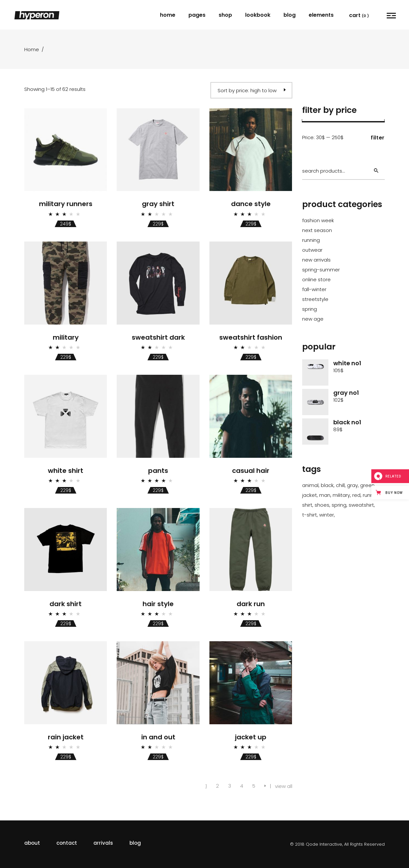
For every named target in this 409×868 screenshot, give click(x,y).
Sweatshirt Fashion (251, 337)
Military (66, 337)
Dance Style (251, 204)
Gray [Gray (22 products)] (352, 485)
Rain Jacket (66, 737)
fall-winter (314, 289)
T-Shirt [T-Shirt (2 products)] (310, 515)
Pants (158, 471)
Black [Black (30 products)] (327, 485)
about (32, 843)
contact (67, 843)
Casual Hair (251, 471)
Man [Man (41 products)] (325, 495)
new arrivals (316, 260)
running (311, 240)
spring (310, 309)
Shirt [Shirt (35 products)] (307, 505)
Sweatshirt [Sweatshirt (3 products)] (361, 505)
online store (316, 279)
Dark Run (251, 604)
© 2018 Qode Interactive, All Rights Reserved (337, 844)
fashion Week (318, 220)
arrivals (103, 843)
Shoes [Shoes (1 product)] (322, 505)
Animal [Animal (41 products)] (310, 485)
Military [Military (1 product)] (341, 495)
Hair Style (158, 604)
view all (284, 786)
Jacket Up (251, 737)
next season (317, 230)
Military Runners (66, 204)
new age (313, 319)
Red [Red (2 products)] (356, 495)
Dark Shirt (66, 604)
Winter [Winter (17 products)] (327, 515)
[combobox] (251, 90)
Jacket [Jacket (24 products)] (310, 495)
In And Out (158, 737)
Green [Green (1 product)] (367, 485)
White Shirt (66, 471)
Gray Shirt (158, 204)
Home (32, 49)
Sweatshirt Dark (158, 337)
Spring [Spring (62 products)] (339, 505)
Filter (378, 138)
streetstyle (315, 299)
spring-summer (321, 270)
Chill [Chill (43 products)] (340, 485)
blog (135, 843)
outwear (312, 250)
